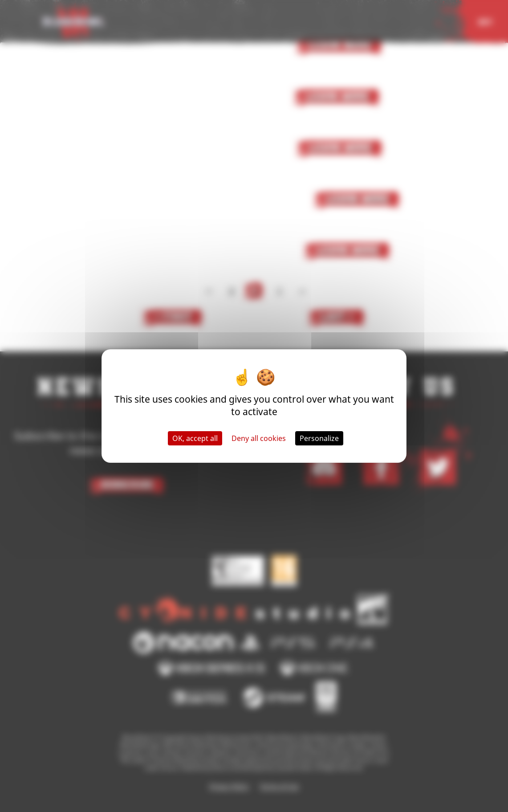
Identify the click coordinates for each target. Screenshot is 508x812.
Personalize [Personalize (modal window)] (319, 438)
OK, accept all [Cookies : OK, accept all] (195, 438)
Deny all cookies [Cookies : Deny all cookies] (259, 438)
